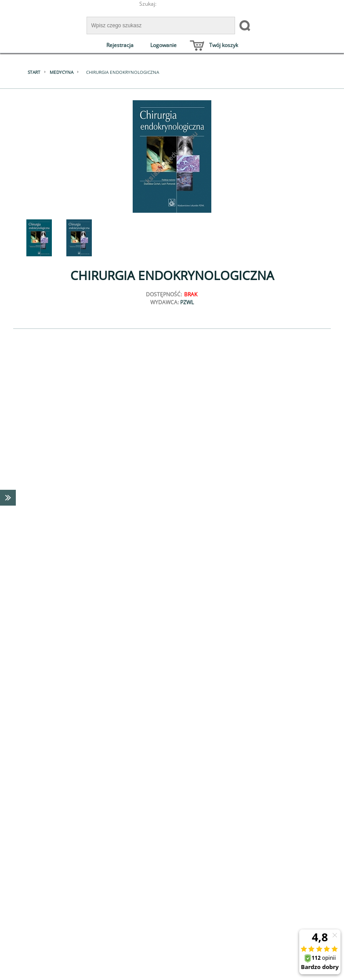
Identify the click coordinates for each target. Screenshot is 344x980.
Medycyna (62, 72)
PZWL (187, 302)
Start (34, 72)
